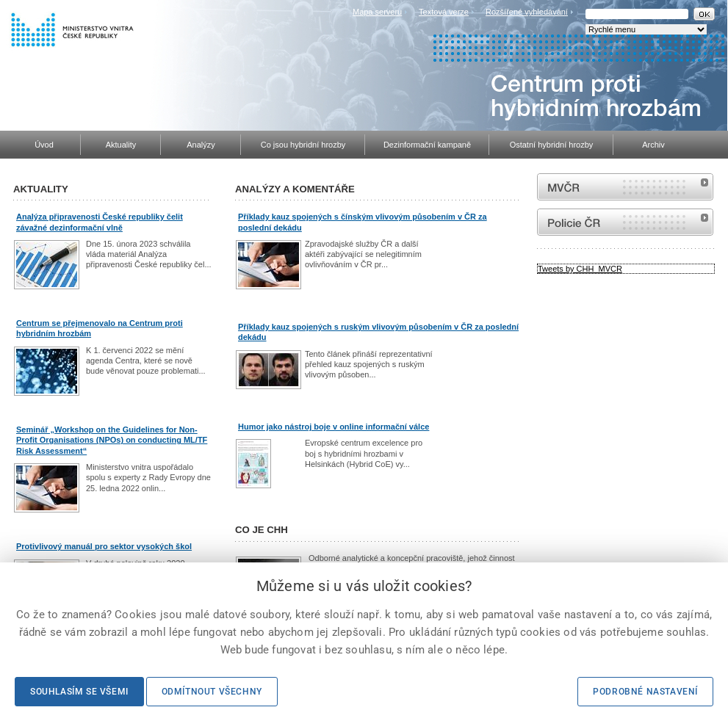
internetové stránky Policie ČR (625, 222)
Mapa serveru (377, 12)
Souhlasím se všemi (79, 692)
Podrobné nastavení (645, 692)
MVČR (625, 187)
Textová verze (444, 12)
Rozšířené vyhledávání (527, 12)
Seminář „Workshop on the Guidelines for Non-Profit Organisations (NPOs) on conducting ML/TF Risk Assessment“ (112, 440)
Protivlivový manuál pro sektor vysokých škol (104, 546)
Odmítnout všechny (212, 692)
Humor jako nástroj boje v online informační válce (334, 427)
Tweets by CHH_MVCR (580, 269)
